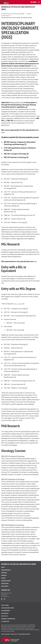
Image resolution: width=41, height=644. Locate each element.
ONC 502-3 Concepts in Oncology (13, 456)
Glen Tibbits (5, 586)
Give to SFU (4, 616)
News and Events (6, 581)
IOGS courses (17, 304)
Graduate (29, 14)
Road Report (5, 613)
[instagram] (4, 599)
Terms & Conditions (6, 634)
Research (4, 575)
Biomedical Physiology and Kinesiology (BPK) (18, 8)
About (3, 567)
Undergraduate (6, 570)
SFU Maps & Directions (8, 608)
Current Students (6, 16)
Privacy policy (14, 634)
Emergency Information (8, 619)
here (7, 165)
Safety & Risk (5, 605)
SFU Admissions (6, 611)
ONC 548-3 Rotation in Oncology (13, 525)
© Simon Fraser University (24, 634)
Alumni (3, 578)
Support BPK (5, 583)
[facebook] (2, 599)
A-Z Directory (5, 621)
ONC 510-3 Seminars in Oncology (13, 479)
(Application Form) (17, 103)
